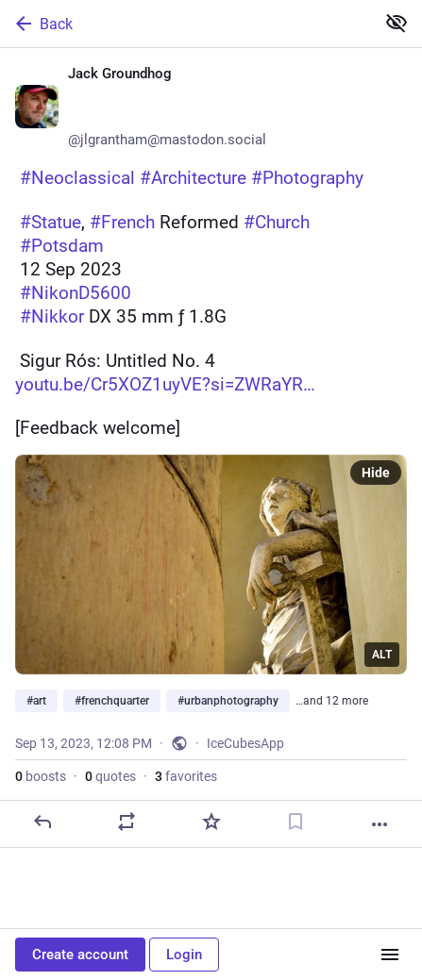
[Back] (186, 24)
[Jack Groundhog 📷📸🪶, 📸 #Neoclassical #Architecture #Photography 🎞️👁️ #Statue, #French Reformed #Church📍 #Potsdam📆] (211, 448)
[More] (380, 824)
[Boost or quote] (127, 822)
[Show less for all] (397, 23)
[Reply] (42, 822)
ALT (382, 655)
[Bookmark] (295, 822)
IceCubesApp (245, 743)
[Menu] (390, 955)
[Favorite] (211, 822)
